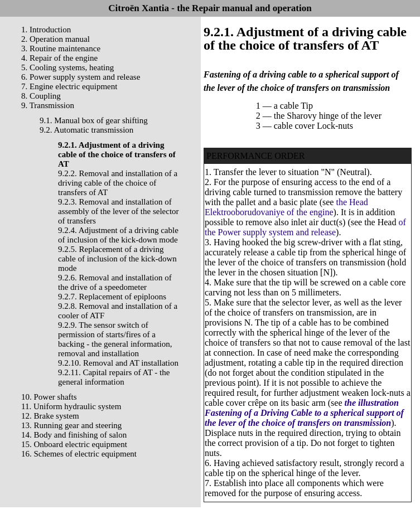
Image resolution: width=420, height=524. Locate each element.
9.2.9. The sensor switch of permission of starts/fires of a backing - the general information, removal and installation (115, 339)
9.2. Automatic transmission (86, 130)
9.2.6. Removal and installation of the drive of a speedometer (115, 282)
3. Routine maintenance (61, 48)
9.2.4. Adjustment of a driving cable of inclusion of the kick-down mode (118, 235)
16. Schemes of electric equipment (79, 454)
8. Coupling (41, 96)
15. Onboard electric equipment (74, 444)
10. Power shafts (49, 397)
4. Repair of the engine (59, 58)
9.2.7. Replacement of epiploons (112, 297)
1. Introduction (46, 30)
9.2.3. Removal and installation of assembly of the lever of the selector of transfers (119, 211)
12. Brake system (50, 416)
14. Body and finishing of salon (74, 435)
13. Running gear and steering (71, 425)
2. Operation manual (55, 39)
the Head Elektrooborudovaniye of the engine (286, 207)
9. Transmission (48, 105)
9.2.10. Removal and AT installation (118, 363)
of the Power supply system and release (305, 227)
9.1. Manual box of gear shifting (94, 120)
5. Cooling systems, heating (67, 67)
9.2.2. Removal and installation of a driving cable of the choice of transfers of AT (118, 183)
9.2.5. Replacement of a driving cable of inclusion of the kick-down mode (117, 259)
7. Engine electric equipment (69, 86)
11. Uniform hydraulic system (71, 406)
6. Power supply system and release (81, 77)
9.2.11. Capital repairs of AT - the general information (114, 377)
